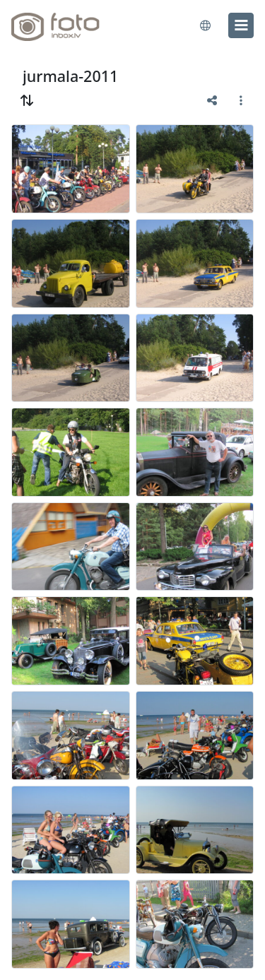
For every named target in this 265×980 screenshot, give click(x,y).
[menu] (241, 25)
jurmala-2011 (70, 76)
